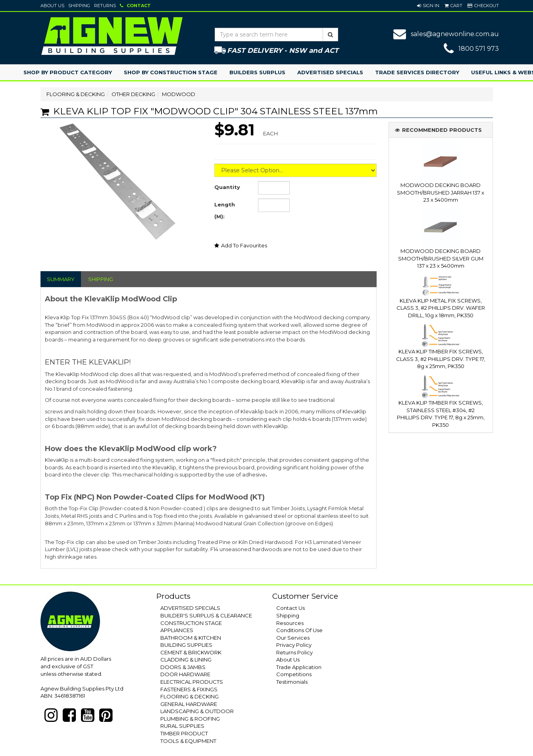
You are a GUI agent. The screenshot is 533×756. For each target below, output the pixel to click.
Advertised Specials (330, 72)
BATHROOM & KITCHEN (191, 638)
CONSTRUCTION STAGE (191, 623)
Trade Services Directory (417, 72)
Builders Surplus (257, 72)
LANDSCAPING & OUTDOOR (197, 711)
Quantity (227, 187)
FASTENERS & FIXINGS (189, 689)
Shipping (79, 6)
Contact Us (291, 608)
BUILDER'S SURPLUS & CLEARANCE (206, 615)
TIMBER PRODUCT (184, 733)
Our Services (293, 638)
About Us (52, 6)
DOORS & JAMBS (183, 667)
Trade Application (299, 667)
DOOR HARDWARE (185, 674)
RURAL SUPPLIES (182, 726)
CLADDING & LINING (186, 660)
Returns (105, 6)
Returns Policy (294, 652)
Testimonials (292, 682)
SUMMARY (61, 279)
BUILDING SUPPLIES (186, 645)
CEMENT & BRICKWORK (191, 652)
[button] (428, 6)
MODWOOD (179, 94)
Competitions (294, 674)
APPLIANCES (177, 630)
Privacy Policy (294, 645)
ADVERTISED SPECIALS (190, 608)
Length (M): (225, 210)
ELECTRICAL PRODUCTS (192, 682)
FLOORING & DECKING (76, 94)
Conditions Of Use (299, 630)
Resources (290, 623)
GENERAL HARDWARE (189, 704)
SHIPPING (101, 279)
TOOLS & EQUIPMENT (188, 741)
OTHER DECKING (133, 94)
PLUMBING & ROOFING (190, 719)
